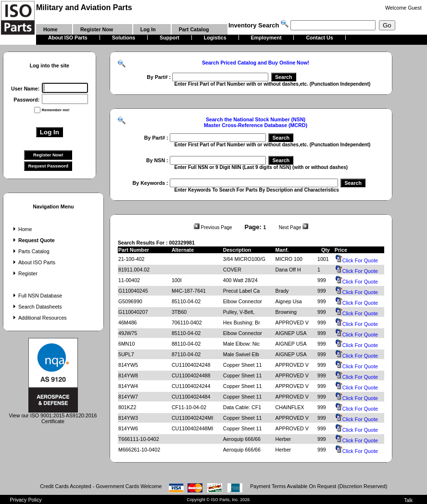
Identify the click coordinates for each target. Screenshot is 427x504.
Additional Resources (39, 318)
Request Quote (33, 240)
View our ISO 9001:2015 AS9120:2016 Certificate (53, 416)
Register (24, 273)
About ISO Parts (33, 262)
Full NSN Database (37, 296)
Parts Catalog (30, 251)
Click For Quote (356, 260)
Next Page (294, 227)
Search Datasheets (37, 307)
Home (21, 229)
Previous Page (213, 227)
